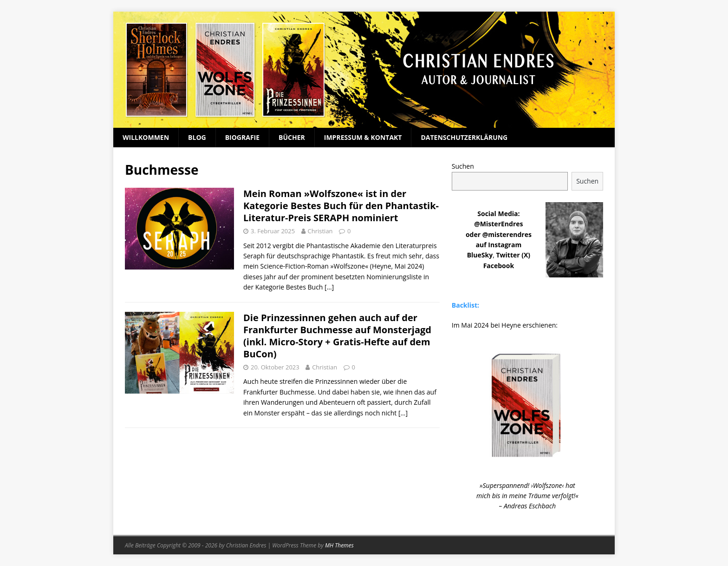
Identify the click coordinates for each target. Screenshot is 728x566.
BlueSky (480, 255)
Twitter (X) (513, 255)
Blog (197, 137)
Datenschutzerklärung (464, 137)
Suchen (463, 166)
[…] (329, 287)
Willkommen (146, 137)
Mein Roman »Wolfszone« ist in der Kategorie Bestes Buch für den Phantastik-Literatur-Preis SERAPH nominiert (341, 206)
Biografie (242, 137)
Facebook (499, 266)
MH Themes (339, 545)
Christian (320, 231)
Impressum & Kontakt (363, 137)
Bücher (292, 137)
